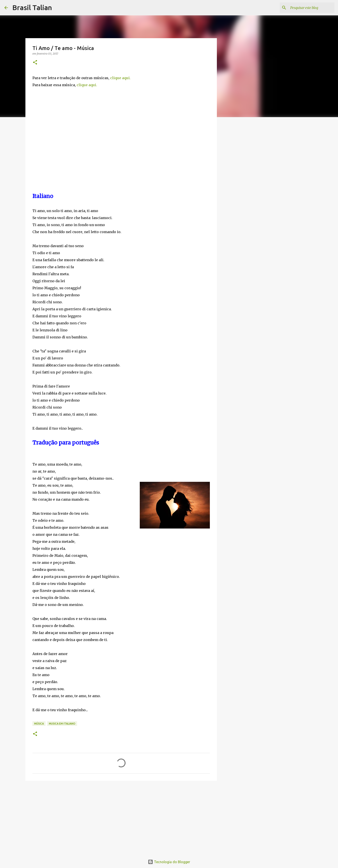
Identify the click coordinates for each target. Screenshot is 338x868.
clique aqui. (120, 78)
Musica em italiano (62, 724)
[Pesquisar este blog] (311, 8)
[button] (35, 63)
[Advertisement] (121, 818)
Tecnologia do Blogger (169, 862)
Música (39, 724)
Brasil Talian (32, 7)
